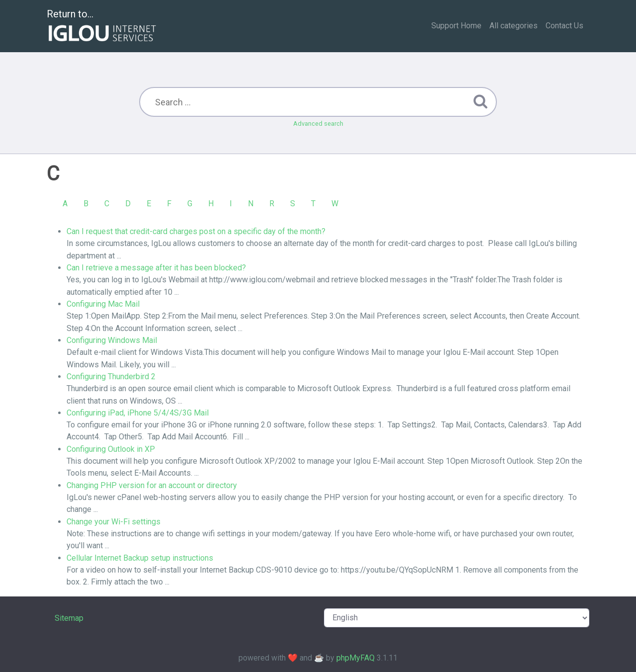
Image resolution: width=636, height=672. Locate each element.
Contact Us (564, 26)
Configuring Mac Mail (103, 304)
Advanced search (318, 124)
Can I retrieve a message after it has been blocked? (156, 268)
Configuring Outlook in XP (111, 449)
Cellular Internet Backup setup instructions (140, 558)
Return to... (103, 27)
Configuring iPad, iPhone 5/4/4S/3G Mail (138, 413)
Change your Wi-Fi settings (114, 522)
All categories (514, 26)
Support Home (456, 26)
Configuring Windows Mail (112, 340)
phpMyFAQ (356, 658)
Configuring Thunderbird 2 (111, 377)
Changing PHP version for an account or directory (152, 485)
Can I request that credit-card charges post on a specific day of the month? (196, 231)
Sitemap (69, 618)
